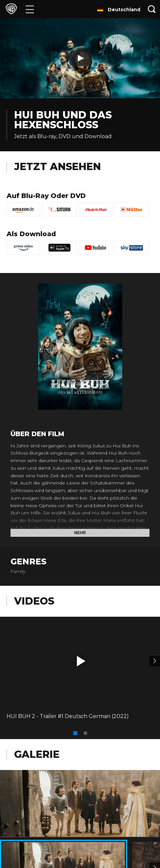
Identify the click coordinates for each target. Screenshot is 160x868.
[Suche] (152, 9)
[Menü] (30, 9)
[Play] (80, 58)
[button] (81, 661)
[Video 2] (155, 661)
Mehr (80, 533)
